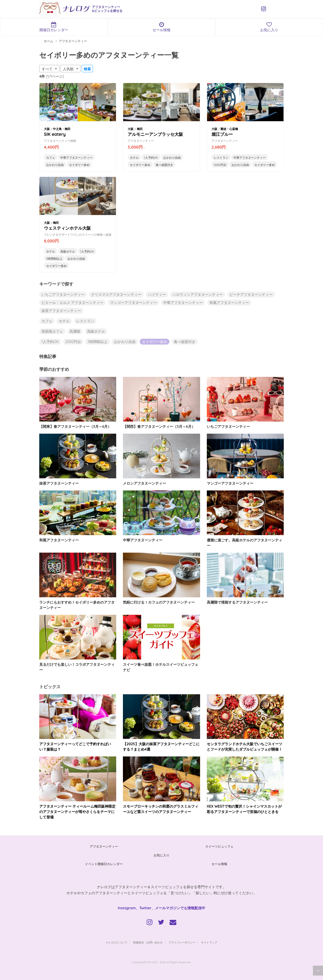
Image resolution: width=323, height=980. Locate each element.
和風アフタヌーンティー (229, 303)
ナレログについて (117, 942)
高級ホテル (68, 251)
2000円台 (220, 165)
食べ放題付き (164, 165)
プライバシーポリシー (182, 942)
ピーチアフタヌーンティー (251, 294)
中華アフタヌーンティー (76, 158)
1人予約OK (151, 158)
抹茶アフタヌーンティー (61, 311)
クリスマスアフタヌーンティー (116, 294)
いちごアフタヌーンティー (63, 294)
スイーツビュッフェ (219, 846)
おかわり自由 (55, 165)
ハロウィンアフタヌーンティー (198, 294)
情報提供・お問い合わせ (148, 942)
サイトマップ (209, 942)
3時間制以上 (54, 259)
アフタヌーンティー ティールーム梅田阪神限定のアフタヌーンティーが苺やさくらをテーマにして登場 (77, 812)
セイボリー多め (79, 165)
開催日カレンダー (54, 27)
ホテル (134, 158)
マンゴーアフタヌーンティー (133, 303)
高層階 (75, 331)
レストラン (221, 158)
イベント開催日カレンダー (104, 864)
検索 (87, 69)
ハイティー (157, 294)
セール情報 (161, 27)
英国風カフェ (52, 331)
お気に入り (269, 27)
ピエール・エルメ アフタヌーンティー (72, 303)
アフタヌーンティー (104, 846)
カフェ (51, 158)
